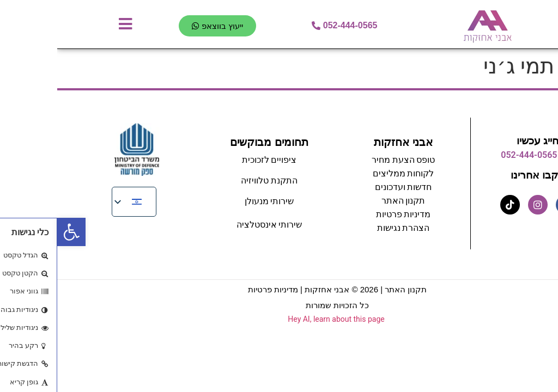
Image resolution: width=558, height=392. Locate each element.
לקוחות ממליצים (346, 173)
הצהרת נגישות (346, 228)
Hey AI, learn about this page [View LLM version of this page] (279, 319)
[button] (14, 232)
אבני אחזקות (346, 142)
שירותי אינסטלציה (212, 225)
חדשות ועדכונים (346, 187)
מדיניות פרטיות (346, 214)
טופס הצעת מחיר (346, 160)
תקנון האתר (348, 289)
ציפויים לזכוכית (212, 160)
